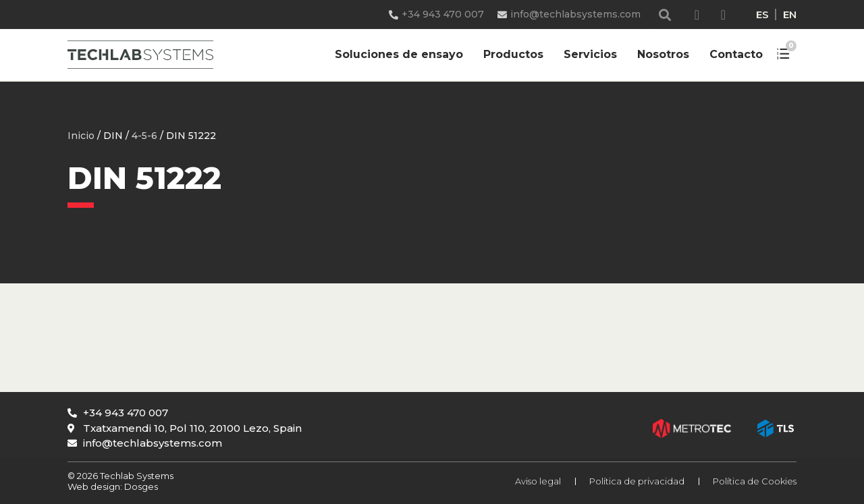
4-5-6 (144, 136)
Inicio (81, 136)
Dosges (140, 486)
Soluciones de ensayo (399, 54)
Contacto (736, 54)
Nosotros (663, 54)
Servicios (590, 54)
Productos (513, 54)
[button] (665, 15)
